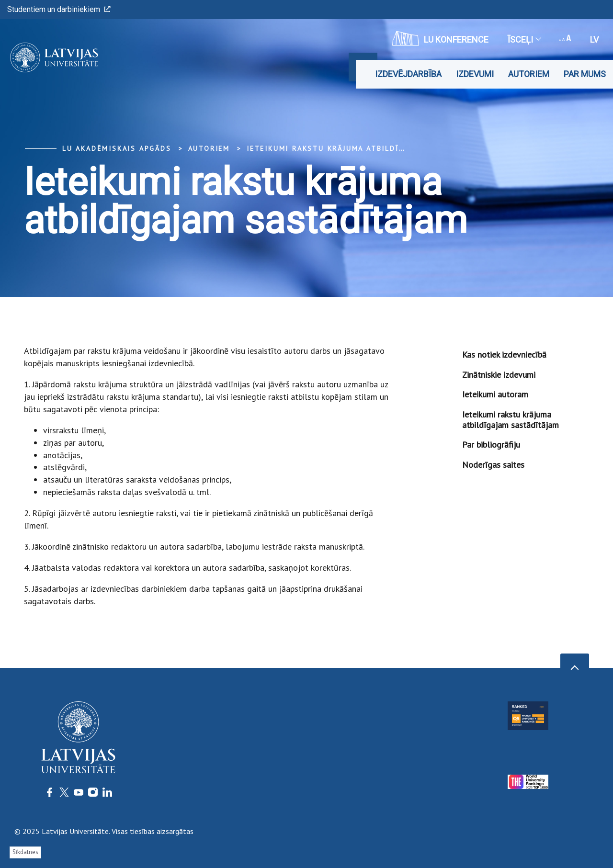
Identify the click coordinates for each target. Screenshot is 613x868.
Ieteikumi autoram (495, 394)
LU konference (440, 38)
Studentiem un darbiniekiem (59, 9)
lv (594, 39)
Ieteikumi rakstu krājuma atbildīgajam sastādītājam (368, 148)
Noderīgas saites (493, 465)
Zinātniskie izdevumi (499, 375)
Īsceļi (524, 39)
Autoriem (529, 74)
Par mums (585, 74)
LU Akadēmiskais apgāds (117, 148)
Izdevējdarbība (408, 74)
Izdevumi (475, 74)
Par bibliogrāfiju (491, 445)
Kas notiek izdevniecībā (504, 355)
